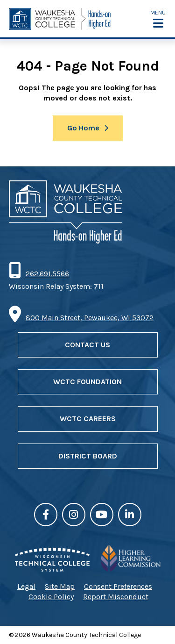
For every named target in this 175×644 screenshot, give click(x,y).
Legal (26, 586)
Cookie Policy (51, 597)
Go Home (83, 128)
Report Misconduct (116, 597)
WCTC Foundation (87, 382)
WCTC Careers (88, 419)
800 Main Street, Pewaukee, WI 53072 (90, 318)
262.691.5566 (47, 274)
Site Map (60, 586)
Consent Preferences (118, 586)
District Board (88, 456)
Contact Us (87, 345)
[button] (158, 19)
